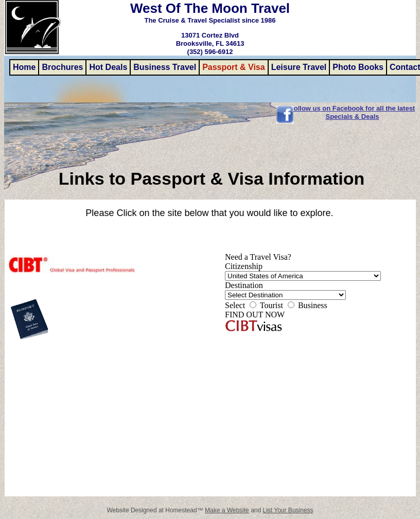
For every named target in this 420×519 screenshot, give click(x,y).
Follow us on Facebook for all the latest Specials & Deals (352, 112)
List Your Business (288, 510)
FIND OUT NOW (255, 315)
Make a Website (227, 510)
